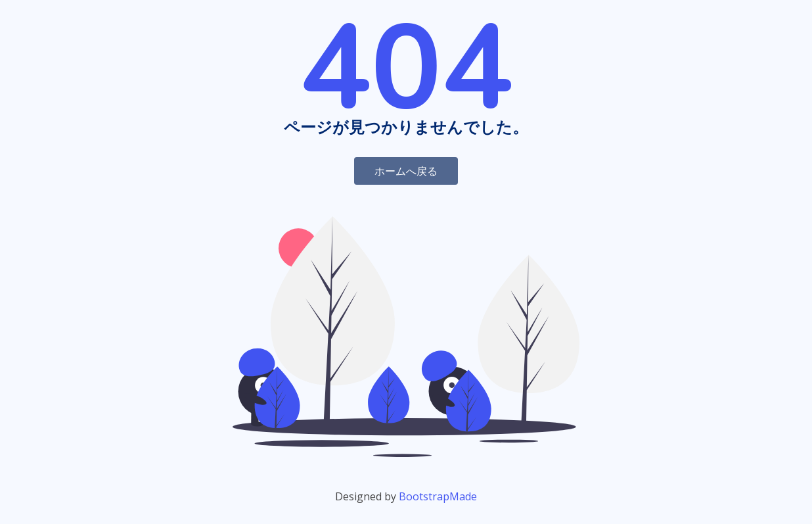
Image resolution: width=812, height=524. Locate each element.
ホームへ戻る (406, 171)
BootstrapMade (438, 496)
